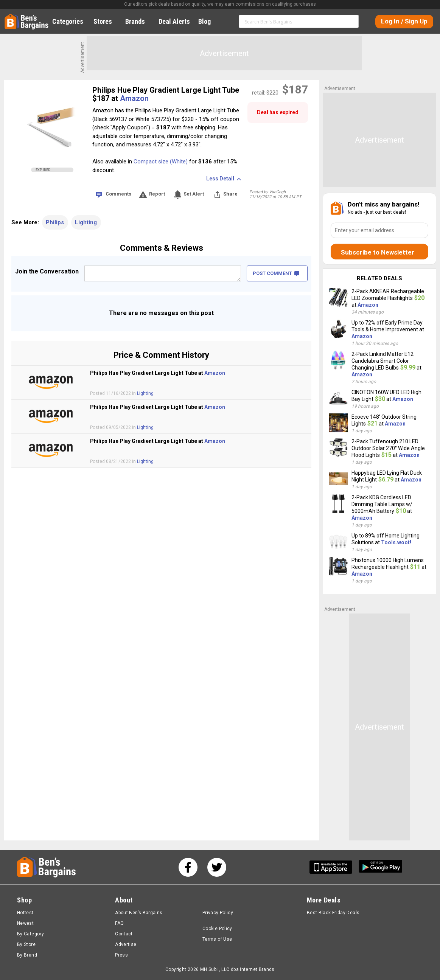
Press (121, 955)
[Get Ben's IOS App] (334, 867)
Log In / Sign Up (404, 21)
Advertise (126, 944)
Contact (124, 934)
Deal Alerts (174, 21)
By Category (30, 934)
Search (351, 21)
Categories (72, 21)
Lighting (86, 222)
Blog (209, 21)
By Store (26, 944)
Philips (55, 222)
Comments (118, 194)
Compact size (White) (161, 162)
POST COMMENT (276, 273)
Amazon (134, 98)
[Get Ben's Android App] (381, 867)
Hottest (25, 913)
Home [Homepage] (10, 17)
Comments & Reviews (162, 248)
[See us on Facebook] (188, 867)
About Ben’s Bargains (139, 913)
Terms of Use (217, 939)
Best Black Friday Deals (333, 913)
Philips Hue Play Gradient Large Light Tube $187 (166, 94)
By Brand (27, 955)
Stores (107, 21)
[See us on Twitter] (217, 867)
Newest (25, 923)
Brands (139, 21)
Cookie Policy (217, 929)
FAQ (119, 923)
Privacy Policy (218, 913)
